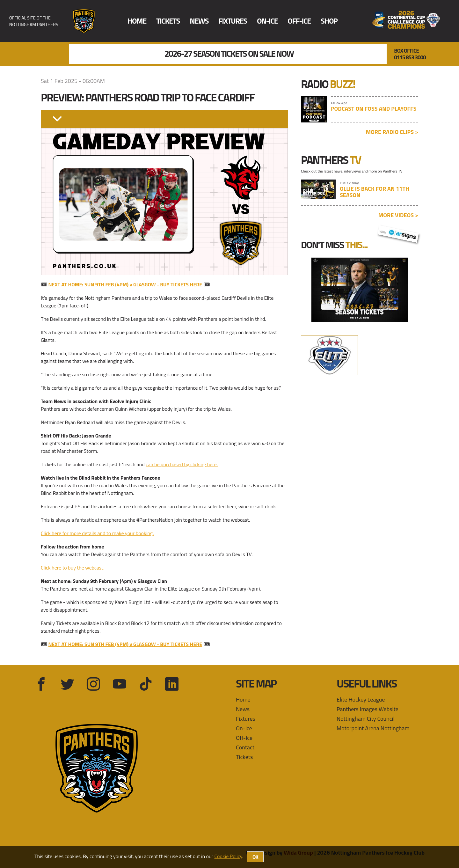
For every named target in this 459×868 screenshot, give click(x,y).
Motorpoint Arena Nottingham (373, 728)
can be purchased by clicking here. (182, 464)
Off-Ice (299, 21)
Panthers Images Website (368, 709)
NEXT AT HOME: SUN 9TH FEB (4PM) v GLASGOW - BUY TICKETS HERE (125, 284)
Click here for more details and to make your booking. (97, 533)
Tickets (168, 21)
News (199, 21)
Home (137, 21)
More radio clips (392, 132)
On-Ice (267, 21)
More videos (398, 215)
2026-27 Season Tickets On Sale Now (229, 54)
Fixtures (233, 21)
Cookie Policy (228, 856)
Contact (245, 747)
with (398, 233)
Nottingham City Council (366, 719)
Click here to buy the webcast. (73, 568)
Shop (329, 21)
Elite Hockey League (361, 699)
